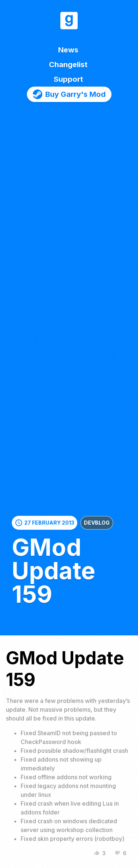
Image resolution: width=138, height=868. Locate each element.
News (68, 50)
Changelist (68, 65)
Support (68, 79)
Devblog (97, 523)
